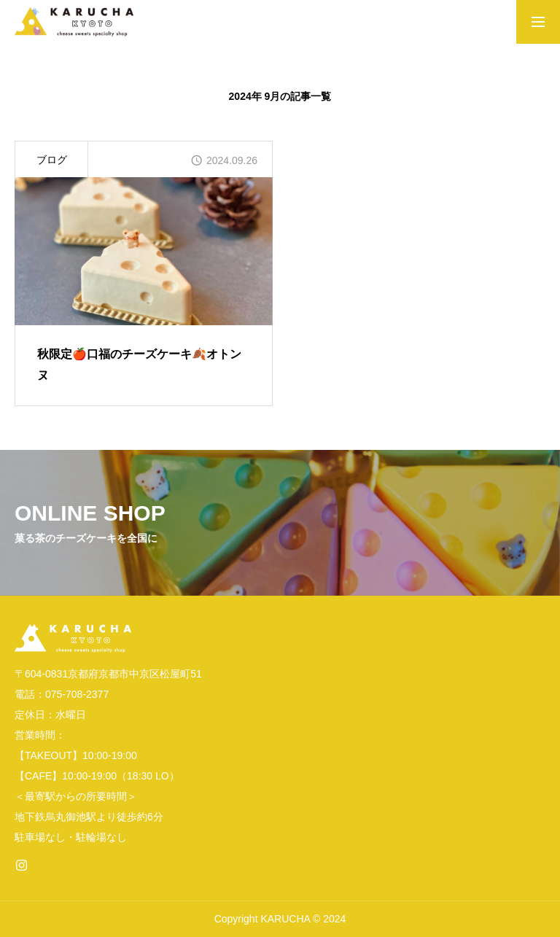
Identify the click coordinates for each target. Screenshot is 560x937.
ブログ (52, 160)
